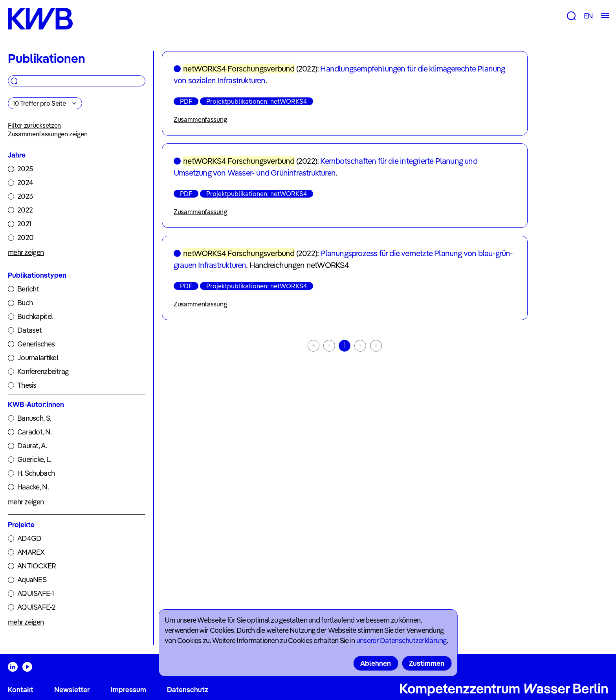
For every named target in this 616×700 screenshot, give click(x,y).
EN (588, 16)
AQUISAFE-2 (36, 607)
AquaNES (32, 580)
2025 (25, 169)
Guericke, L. (34, 459)
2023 (25, 196)
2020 (25, 237)
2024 (25, 182)
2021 (24, 224)
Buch (25, 303)
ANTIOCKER (37, 566)
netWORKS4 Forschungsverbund (239, 69)
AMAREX (31, 552)
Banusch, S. (34, 418)
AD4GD (29, 538)
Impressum (128, 690)
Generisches (36, 344)
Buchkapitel (35, 316)
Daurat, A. (32, 446)
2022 (25, 210)
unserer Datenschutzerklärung (401, 640)
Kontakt (21, 690)
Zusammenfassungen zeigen (48, 134)
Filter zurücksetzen (34, 125)
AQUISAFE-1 (36, 593)
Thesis (27, 385)
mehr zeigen (26, 252)
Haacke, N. (33, 487)
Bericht (28, 289)
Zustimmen (427, 663)
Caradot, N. (34, 432)
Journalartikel (38, 358)
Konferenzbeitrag (43, 371)
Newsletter (72, 690)
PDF (186, 101)
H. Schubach (36, 473)
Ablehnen (376, 663)
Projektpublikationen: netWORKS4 (257, 101)
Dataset (29, 330)
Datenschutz (188, 690)
